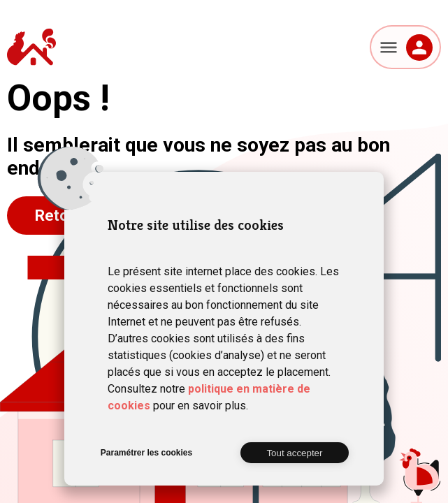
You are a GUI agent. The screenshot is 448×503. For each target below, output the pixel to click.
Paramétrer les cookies (146, 453)
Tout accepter (294, 453)
